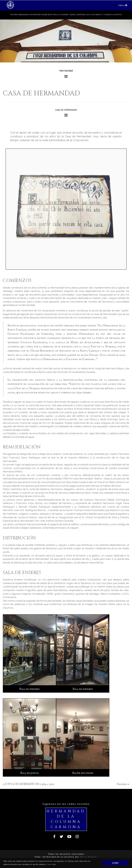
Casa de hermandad (41, 93)
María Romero (88, 857)
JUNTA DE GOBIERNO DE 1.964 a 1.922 (29, 784)
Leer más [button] (51, 864)
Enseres (122, 784)
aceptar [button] (115, 863)
